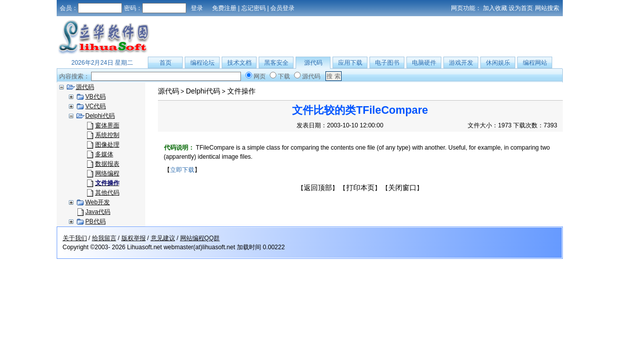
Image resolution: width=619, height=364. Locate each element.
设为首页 (521, 8)
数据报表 (107, 164)
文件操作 (241, 91)
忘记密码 (254, 8)
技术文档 (239, 63)
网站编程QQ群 (200, 238)
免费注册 (224, 8)
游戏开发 (461, 63)
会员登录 (282, 8)
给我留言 (104, 238)
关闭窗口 (402, 188)
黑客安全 (276, 63)
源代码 (313, 63)
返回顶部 (318, 188)
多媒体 (104, 154)
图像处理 (107, 145)
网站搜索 (547, 8)
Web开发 (98, 202)
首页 (166, 63)
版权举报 (134, 238)
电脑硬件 (424, 63)
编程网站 (535, 63)
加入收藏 (495, 8)
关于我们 (75, 238)
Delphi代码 (100, 116)
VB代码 (96, 97)
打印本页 (360, 188)
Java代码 (98, 212)
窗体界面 (107, 125)
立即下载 (182, 170)
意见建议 (163, 238)
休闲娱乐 (498, 63)
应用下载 (350, 63)
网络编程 (107, 173)
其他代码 (107, 193)
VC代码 (96, 106)
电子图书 (387, 63)
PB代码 (96, 221)
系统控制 (107, 135)
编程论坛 (202, 63)
